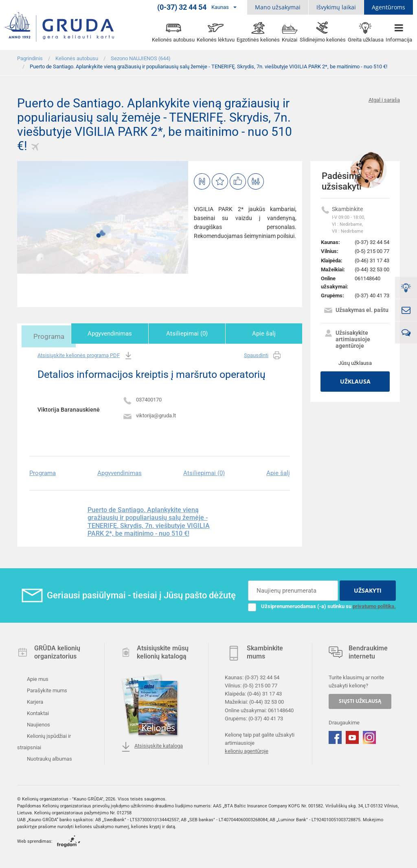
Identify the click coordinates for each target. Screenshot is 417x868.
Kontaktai (37, 712)
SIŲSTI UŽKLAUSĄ (360, 700)
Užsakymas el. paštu (356, 311)
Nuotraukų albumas (49, 758)
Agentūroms (388, 7)
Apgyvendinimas (124, 334)
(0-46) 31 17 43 (372, 261)
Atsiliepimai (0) (195, 334)
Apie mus (37, 678)
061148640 (368, 278)
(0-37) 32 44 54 (372, 242)
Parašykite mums (46, 689)
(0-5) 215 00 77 (372, 251)
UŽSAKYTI (368, 589)
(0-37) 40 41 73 (372, 296)
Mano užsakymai (278, 7)
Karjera (34, 701)
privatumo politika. (374, 605)
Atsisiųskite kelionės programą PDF (85, 354)
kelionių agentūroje (247, 750)
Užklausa (355, 381)
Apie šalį (267, 334)
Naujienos (38, 723)
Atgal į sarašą (384, 100)
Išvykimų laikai (336, 7)
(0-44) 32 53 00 (372, 269)
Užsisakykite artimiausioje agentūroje (347, 339)
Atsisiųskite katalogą (152, 746)
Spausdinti (263, 354)
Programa (53, 334)
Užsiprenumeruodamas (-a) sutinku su (322, 605)
